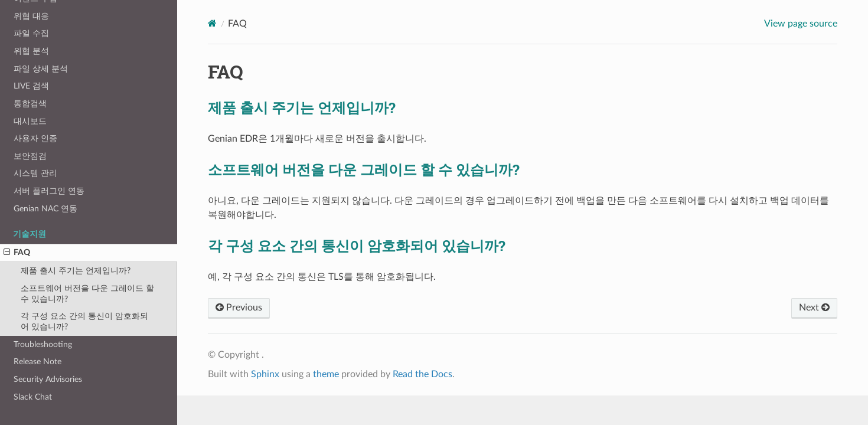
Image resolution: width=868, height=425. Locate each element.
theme (326, 374)
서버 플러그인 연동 (49, 191)
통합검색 (30, 104)
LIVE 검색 (31, 86)
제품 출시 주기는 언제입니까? (76, 271)
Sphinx (265, 374)
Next (814, 308)
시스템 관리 (35, 173)
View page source (801, 24)
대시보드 (30, 121)
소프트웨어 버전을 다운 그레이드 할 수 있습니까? (87, 294)
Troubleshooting (43, 344)
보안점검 (30, 156)
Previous (239, 308)
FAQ (17, 253)
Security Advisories (48, 379)
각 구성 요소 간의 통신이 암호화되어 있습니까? (84, 321)
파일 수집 (31, 33)
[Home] (212, 23)
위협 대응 (31, 16)
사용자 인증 (35, 138)
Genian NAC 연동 (45, 209)
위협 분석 (31, 51)
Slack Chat (33, 397)
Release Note (37, 362)
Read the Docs (422, 374)
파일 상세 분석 (41, 69)
